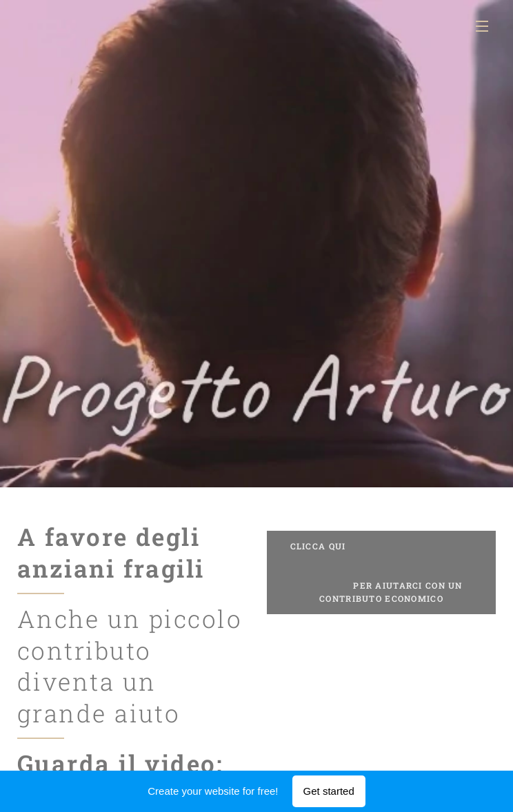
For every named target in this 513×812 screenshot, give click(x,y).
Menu (482, 26)
